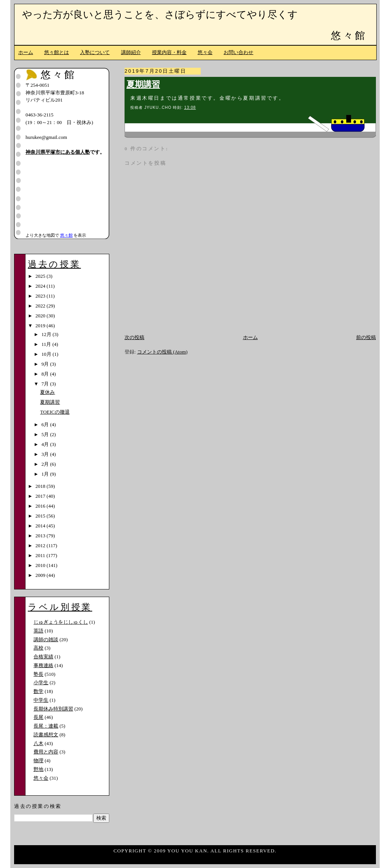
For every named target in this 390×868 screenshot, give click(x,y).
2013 (41, 536)
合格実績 (43, 657)
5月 (46, 434)
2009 (41, 575)
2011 (41, 555)
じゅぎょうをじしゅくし (61, 622)
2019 (41, 326)
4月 (46, 444)
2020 (41, 316)
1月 (46, 474)
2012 (41, 545)
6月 (46, 424)
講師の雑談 (46, 639)
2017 (41, 496)
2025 (41, 276)
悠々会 (205, 52)
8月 (46, 374)
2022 (41, 306)
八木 (38, 743)
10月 (47, 354)
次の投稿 (134, 337)
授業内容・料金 (169, 52)
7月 (46, 384)
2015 (41, 516)
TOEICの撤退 (55, 412)
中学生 (41, 700)
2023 (41, 296)
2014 (41, 526)
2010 (41, 565)
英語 (38, 631)
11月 (47, 344)
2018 (41, 486)
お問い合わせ (238, 52)
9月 (46, 364)
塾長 (38, 674)
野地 (38, 769)
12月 (47, 334)
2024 (41, 286)
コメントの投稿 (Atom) (162, 352)
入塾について (95, 52)
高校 (38, 648)
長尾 (38, 717)
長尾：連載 (46, 726)
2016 (41, 506)
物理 (38, 760)
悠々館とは (57, 52)
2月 (46, 464)
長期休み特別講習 (53, 709)
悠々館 (349, 36)
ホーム (26, 52)
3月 (46, 454)
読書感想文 (46, 735)
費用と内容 (46, 752)
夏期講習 (143, 84)
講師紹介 (131, 52)
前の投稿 (366, 337)
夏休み (47, 392)
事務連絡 (43, 665)
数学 (38, 691)
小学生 (41, 682)
